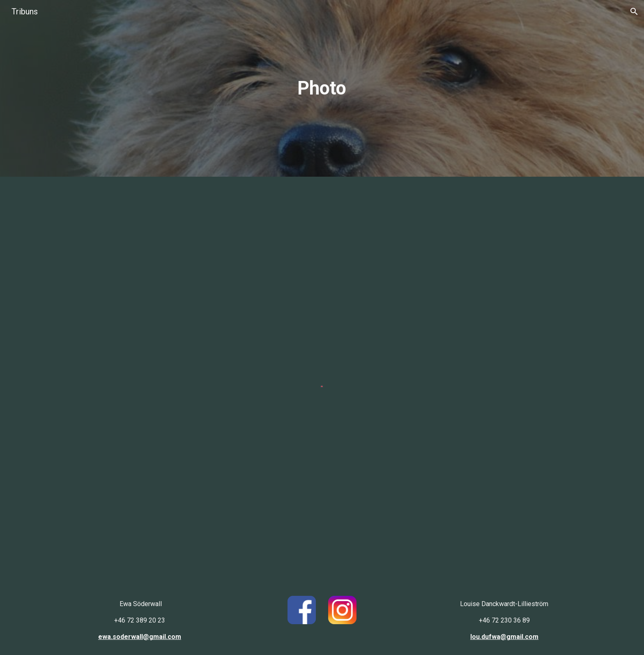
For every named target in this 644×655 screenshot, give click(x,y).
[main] (322, 89)
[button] (634, 12)
